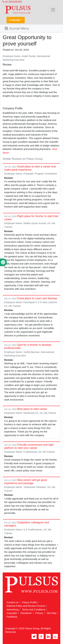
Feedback (12, 617)
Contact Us (13, 602)
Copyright (12, 613)
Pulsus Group (32, 628)
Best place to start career (32, 409)
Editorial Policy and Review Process (26, 606)
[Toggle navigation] (53, 10)
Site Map (51, 613)
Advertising (13, 610)
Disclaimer (26, 613)
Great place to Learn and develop (37, 298)
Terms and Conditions (34, 610)
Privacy (39, 613)
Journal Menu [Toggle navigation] (17, 28)
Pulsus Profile (29, 602)
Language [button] (15, 20)
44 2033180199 (12, 2)
